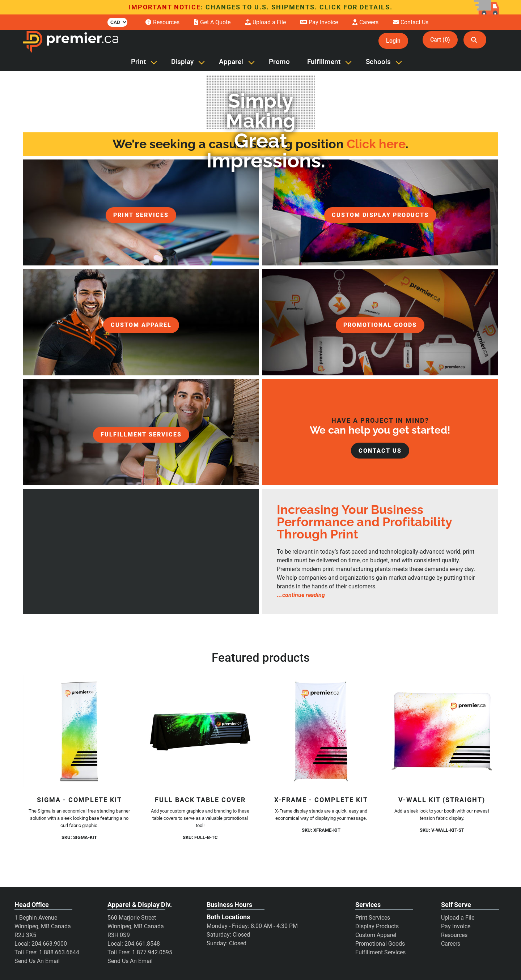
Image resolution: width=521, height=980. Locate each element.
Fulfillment (324, 62)
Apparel (231, 62)
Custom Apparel (376, 935)
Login (393, 41)
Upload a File (458, 918)
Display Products (377, 926)
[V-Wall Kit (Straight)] (442, 732)
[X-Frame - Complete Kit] (321, 732)
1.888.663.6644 (59, 952)
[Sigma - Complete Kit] (79, 732)
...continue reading (301, 595)
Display (182, 62)
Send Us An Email (37, 961)
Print (138, 62)
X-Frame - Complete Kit (321, 800)
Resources (454, 935)
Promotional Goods (380, 944)
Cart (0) (440, 40)
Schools (378, 62)
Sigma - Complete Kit (79, 800)
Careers (451, 944)
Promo (279, 62)
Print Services (373, 918)
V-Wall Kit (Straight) (442, 800)
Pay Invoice (456, 926)
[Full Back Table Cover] (200, 732)
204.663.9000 (49, 944)
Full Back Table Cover (200, 800)
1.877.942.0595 (152, 952)
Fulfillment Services (380, 952)
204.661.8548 (142, 944)
